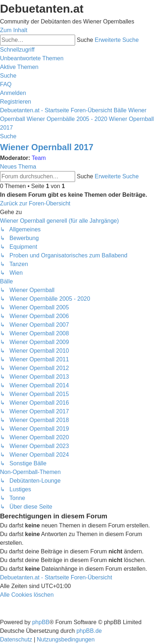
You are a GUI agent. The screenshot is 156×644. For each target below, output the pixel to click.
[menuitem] (32, 58)
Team (39, 158)
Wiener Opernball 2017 (47, 147)
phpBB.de (89, 631)
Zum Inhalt (14, 30)
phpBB (41, 622)
